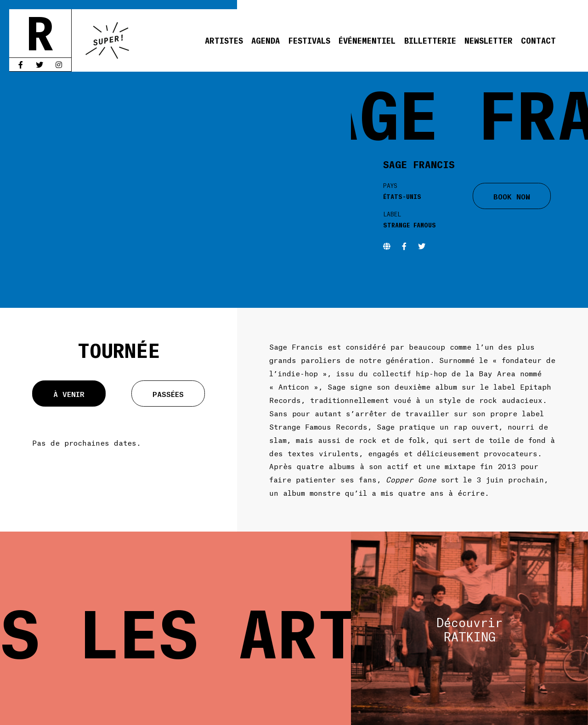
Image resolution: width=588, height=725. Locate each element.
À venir (69, 394)
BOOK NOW (512, 196)
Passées (168, 394)
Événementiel (367, 40)
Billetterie (430, 40)
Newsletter (489, 40)
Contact (538, 40)
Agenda (266, 40)
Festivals (309, 40)
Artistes (224, 40)
